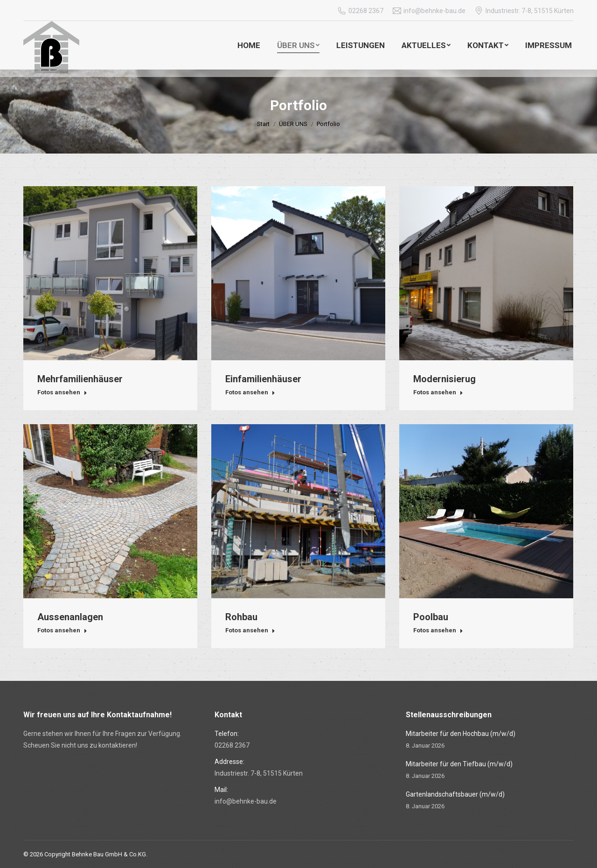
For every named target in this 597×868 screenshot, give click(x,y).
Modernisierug (444, 379)
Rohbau (241, 617)
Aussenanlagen (70, 617)
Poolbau (431, 617)
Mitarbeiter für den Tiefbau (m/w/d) (459, 764)
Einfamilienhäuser (263, 379)
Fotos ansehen (62, 392)
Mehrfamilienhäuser (80, 379)
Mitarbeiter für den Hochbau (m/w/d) (461, 734)
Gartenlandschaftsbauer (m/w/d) (455, 794)
